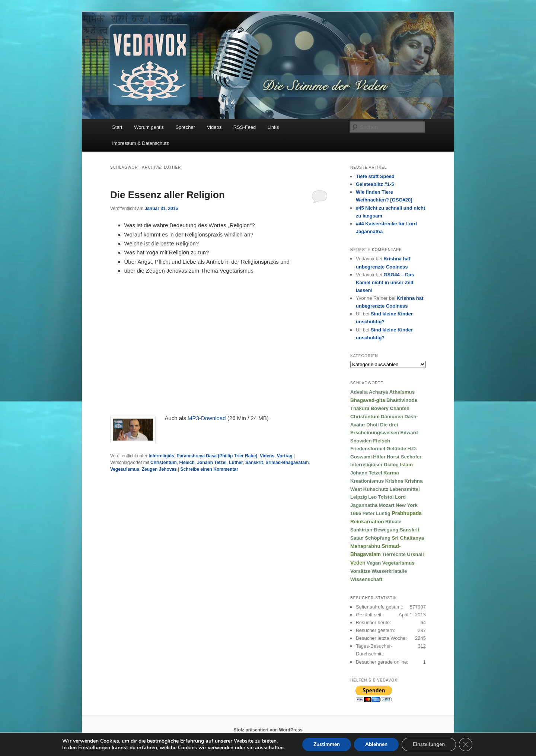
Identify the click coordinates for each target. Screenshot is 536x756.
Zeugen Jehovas (159, 469)
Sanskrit (254, 463)
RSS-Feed (245, 127)
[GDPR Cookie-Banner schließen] (466, 744)
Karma (391, 473)
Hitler (379, 457)
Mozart (387, 505)
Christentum (164, 463)
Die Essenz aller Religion (167, 195)
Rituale (393, 522)
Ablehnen (376, 744)
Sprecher (185, 127)
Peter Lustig (377, 513)
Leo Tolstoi (381, 497)
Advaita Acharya (369, 392)
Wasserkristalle (389, 571)
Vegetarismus (125, 469)
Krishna (394, 481)
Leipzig (359, 497)
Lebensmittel (404, 489)
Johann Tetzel (212, 463)
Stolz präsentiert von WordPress (268, 730)
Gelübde (396, 449)
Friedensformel (368, 449)
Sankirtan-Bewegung (374, 530)
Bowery (380, 408)
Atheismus (402, 392)
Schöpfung (378, 538)
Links (273, 127)
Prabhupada (407, 513)
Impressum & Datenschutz (140, 143)
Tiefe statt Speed (375, 176)
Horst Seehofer (404, 457)
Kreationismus (367, 481)
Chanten (400, 408)
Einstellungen (429, 744)
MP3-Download (207, 418)
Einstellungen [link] (94, 748)
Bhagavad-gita (368, 400)
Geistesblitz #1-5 (375, 184)
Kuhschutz (376, 489)
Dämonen (392, 417)
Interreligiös (161, 456)
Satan (357, 538)
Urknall (415, 554)
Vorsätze (360, 571)
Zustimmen (327, 744)
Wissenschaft (366, 579)
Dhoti (372, 425)
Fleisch (187, 463)
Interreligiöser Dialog (374, 465)
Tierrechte (394, 554)
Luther (236, 463)
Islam (406, 465)
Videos (214, 127)
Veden (358, 563)
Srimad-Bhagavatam (287, 463)
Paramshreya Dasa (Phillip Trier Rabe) (217, 456)
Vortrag (285, 456)
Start (117, 127)
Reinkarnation (367, 522)
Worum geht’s (149, 127)
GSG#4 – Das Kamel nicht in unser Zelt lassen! (385, 282)
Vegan (374, 563)
